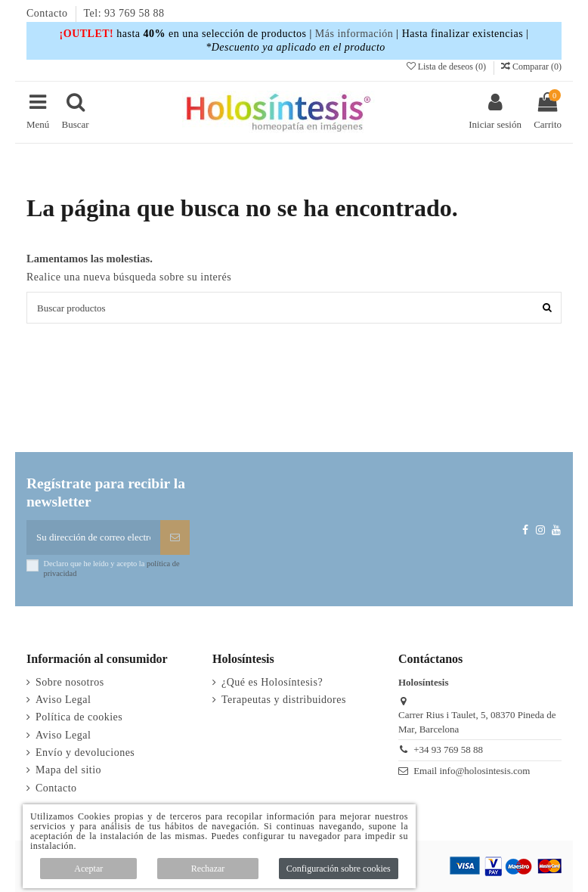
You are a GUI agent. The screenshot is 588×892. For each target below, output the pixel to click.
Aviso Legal (63, 700)
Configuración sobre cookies (339, 869)
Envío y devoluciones (85, 753)
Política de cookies (79, 717)
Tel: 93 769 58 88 (124, 13)
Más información (354, 34)
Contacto (49, 13)
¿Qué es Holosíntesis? (272, 682)
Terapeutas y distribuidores (284, 700)
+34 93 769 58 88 (448, 750)
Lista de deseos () (447, 67)
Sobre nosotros (70, 682)
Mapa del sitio (68, 770)
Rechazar (208, 869)
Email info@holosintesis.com (472, 771)
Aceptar (88, 869)
